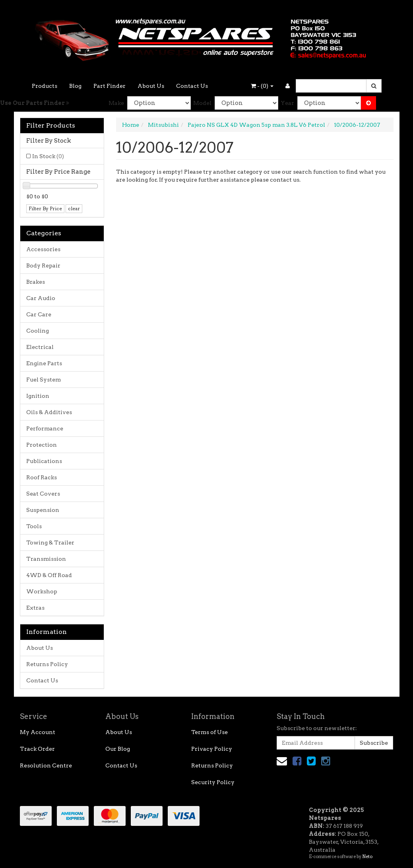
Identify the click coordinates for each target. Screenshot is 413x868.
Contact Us (192, 86)
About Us (151, 86)
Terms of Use (209, 732)
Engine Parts (44, 363)
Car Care (39, 314)
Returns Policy (47, 664)
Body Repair (43, 265)
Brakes (36, 282)
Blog (75, 86)
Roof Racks (42, 477)
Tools (34, 526)
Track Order (37, 749)
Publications (44, 461)
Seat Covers (43, 494)
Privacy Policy (212, 749)
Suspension (43, 510)
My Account (38, 732)
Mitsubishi (163, 125)
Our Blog (118, 749)
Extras (35, 608)
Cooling (38, 331)
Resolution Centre (46, 765)
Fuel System (44, 380)
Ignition (38, 396)
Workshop (42, 591)
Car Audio (41, 298)
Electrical (40, 347)
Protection (42, 445)
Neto (367, 856)
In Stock (48, 156)
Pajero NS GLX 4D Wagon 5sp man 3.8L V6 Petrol (256, 125)
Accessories (43, 249)
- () (262, 86)
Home (131, 125)
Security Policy (213, 782)
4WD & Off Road (49, 575)
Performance (45, 428)
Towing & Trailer (50, 542)
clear (74, 208)
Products (45, 86)
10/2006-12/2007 (357, 125)
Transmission (46, 559)
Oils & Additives (49, 412)
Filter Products (51, 126)
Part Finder (110, 86)
